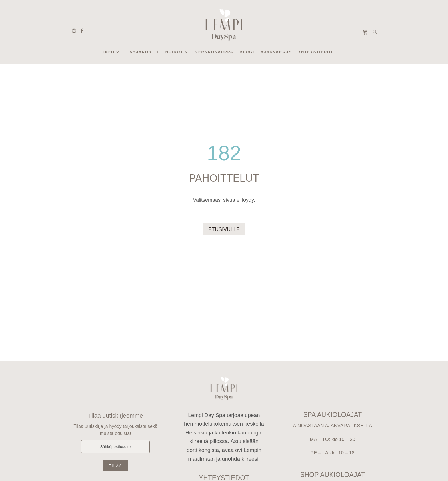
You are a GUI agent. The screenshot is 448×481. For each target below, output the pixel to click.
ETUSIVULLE (224, 229)
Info (109, 52)
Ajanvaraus (276, 52)
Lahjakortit (143, 52)
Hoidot (174, 52)
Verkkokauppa (214, 52)
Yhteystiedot (316, 52)
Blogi (247, 52)
